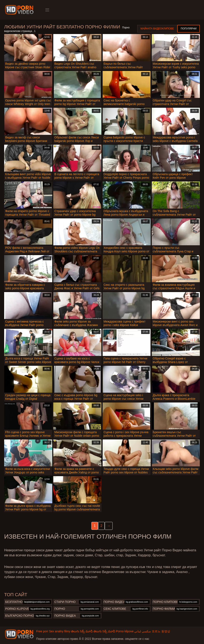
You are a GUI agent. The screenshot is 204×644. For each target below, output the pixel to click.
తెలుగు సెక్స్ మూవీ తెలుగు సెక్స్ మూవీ (93, 631)
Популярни (189, 29)
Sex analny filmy (60, 631)
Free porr (42, 631)
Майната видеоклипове (157, 29)
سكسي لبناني (143, 631)
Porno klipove (125, 631)
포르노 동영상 (161, 631)
